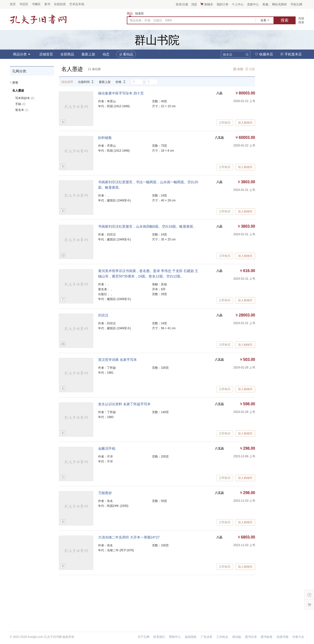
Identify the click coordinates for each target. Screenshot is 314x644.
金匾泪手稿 (107, 448)
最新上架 (88, 54)
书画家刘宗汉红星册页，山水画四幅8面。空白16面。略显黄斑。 (147, 226)
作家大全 (298, 637)
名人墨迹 (18, 91)
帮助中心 (175, 637)
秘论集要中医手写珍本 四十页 (121, 93)
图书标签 (267, 637)
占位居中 (38, 19)
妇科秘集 (105, 138)
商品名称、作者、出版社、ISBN (151, 20)
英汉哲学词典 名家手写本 (118, 360)
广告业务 (207, 637)
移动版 (237, 637)
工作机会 (222, 637)
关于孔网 (144, 637)
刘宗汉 (103, 315)
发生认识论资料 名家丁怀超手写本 (124, 404)
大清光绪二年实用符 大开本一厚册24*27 (129, 537)
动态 (106, 54)
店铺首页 (46, 54)
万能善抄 (105, 493)
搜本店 (228, 55)
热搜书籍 (283, 637)
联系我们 (159, 637)
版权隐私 (191, 637)
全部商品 (67, 54)
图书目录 (251, 637)
